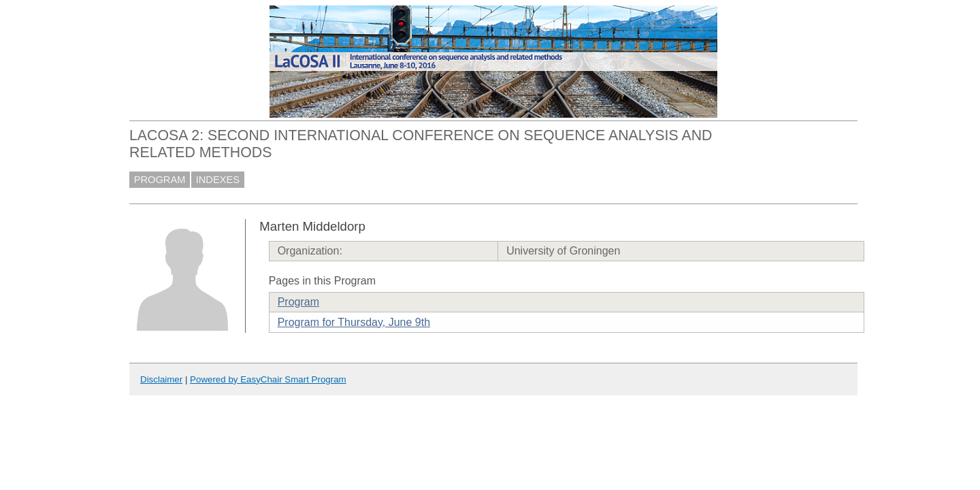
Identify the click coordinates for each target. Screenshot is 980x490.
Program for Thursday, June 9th (354, 322)
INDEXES (218, 180)
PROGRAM (160, 180)
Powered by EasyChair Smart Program (268, 379)
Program (298, 302)
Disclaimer (161, 379)
